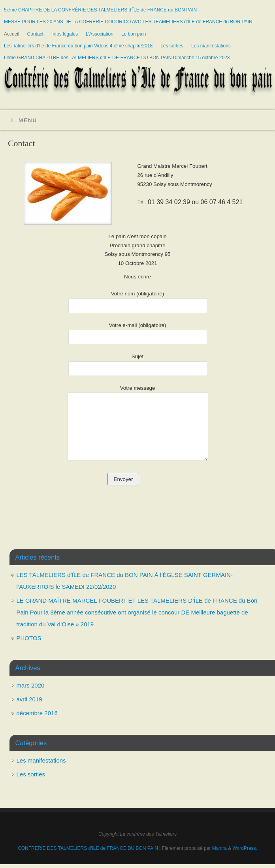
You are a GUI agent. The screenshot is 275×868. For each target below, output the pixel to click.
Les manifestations (211, 46)
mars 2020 (31, 685)
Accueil (12, 34)
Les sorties (172, 46)
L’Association (100, 34)
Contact (35, 34)
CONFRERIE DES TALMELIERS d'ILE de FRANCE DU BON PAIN (89, 848)
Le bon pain (134, 34)
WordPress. (245, 848)
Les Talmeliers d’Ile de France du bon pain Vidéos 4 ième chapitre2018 (78, 46)
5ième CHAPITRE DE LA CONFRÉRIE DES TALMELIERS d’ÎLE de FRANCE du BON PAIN (100, 10)
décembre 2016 (37, 713)
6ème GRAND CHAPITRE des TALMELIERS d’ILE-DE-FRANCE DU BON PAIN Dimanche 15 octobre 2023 (117, 58)
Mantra (219, 848)
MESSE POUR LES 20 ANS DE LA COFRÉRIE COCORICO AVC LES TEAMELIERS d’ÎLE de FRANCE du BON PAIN (128, 22)
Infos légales (65, 34)
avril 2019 (29, 699)
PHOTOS (29, 638)
